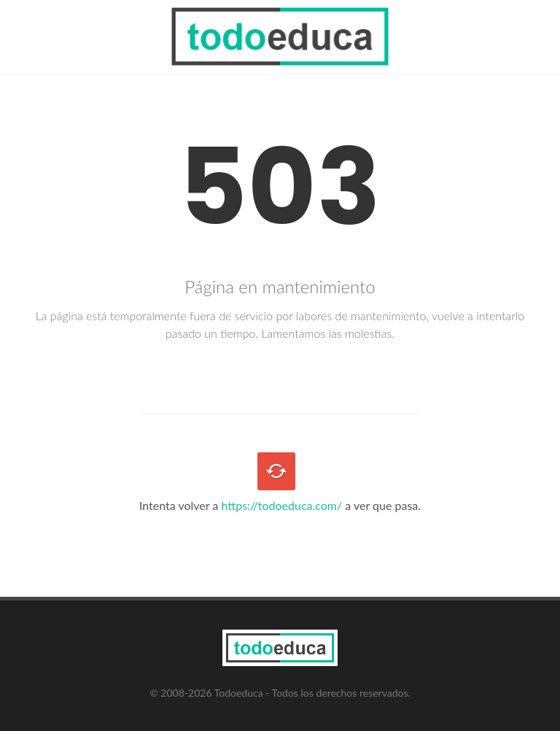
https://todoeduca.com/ (281, 505)
